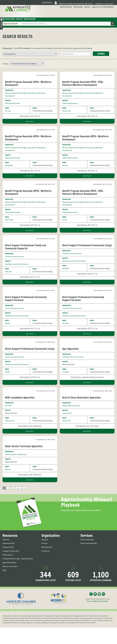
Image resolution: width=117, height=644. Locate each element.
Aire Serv (9, 414)
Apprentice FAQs (9, 557)
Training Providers (69, 21)
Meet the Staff (47, 561)
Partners (110, 14)
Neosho (8, 478)
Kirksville (9, 276)
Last (27, 497)
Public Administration (14, 107)
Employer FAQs (9, 561)
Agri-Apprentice (71, 354)
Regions (84, 14)
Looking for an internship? (104, 2)
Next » (20, 497)
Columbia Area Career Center (74, 362)
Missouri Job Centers (11, 582)
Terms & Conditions (92, 618)
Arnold (65, 224)
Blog (91, 14)
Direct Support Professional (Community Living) (85, 251)
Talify (5, 586)
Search (101, 57)
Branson (66, 169)
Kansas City (67, 114)
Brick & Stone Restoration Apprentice (84, 406)
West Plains (10, 224)
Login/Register (25, 2)
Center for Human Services (16, 261)
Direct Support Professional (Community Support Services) (28, 303)
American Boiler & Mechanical (17, 463)
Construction (68, 422)
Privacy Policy (104, 618)
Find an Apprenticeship (90, 557)
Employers (45, 21)
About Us (100, 14)
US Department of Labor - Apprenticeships (13, 574)
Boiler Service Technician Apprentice (26, 455)
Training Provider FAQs (12, 565)
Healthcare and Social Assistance (19, 268)
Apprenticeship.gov (10, 578)
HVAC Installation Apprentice (21, 406)
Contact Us (46, 565)
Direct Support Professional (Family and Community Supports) (28, 251)
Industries (74, 14)
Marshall (66, 328)
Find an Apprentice (88, 553)
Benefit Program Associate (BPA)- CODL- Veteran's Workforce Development (85, 87)
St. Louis (8, 114)
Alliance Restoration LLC (72, 414)
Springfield (9, 169)
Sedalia (8, 328)
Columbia (66, 377)
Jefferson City (11, 429)
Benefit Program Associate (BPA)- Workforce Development (24, 87)
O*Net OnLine (8, 569)
